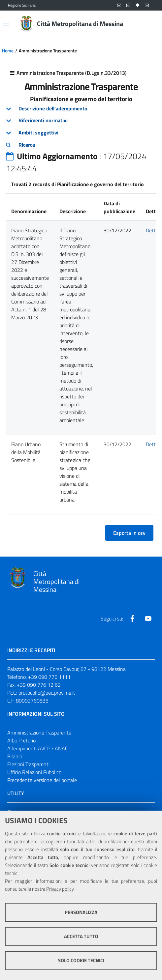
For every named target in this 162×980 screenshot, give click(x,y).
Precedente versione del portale (42, 780)
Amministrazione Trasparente (39, 733)
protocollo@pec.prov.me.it (47, 693)
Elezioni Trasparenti (28, 764)
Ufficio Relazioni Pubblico (34, 772)
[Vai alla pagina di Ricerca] (150, 24)
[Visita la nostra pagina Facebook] (132, 619)
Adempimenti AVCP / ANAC (38, 748)
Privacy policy (60, 889)
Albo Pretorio (21, 740)
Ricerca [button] (27, 145)
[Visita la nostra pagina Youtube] (148, 619)
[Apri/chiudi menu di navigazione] (6, 23)
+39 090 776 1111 (49, 677)
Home (8, 51)
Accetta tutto (81, 936)
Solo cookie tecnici (81, 960)
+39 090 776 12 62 (39, 685)
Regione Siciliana (22, 5)
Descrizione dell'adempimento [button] (53, 108)
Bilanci (15, 756)
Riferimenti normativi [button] (43, 120)
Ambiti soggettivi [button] (38, 132)
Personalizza (81, 912)
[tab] (81, 109)
